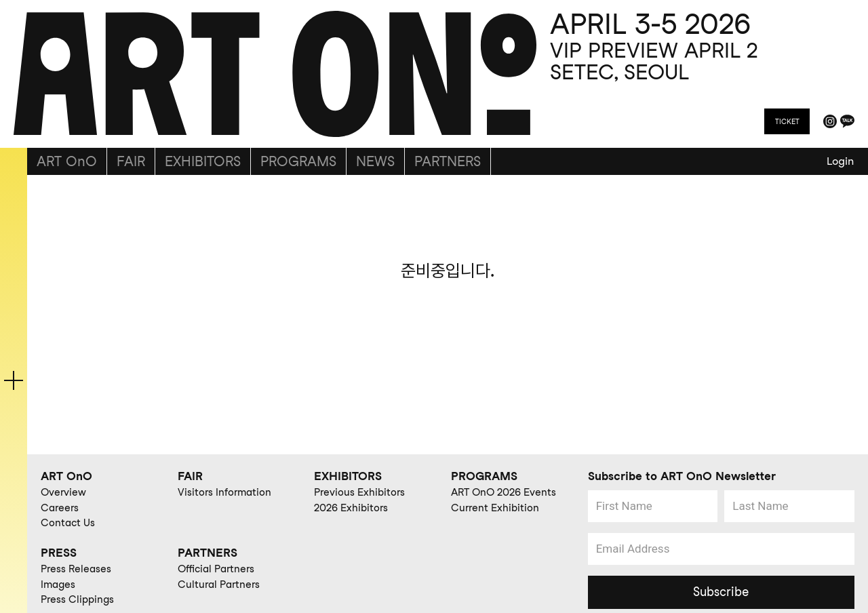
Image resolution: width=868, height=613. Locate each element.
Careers (60, 508)
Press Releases (76, 569)
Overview (63, 492)
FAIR (131, 161)
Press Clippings (77, 599)
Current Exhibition (495, 508)
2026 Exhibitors (351, 508)
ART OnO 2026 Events (504, 492)
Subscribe (721, 592)
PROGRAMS (298, 161)
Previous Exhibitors (359, 492)
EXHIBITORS (203, 161)
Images (58, 585)
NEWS (375, 161)
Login (840, 161)
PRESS (59, 553)
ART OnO (67, 161)
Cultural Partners (219, 585)
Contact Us (68, 523)
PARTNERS (448, 161)
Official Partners (216, 569)
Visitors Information (224, 492)
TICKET (787, 121)
